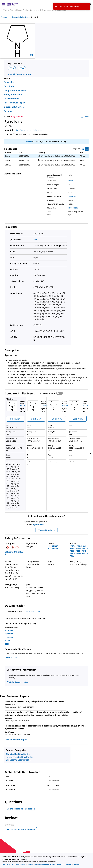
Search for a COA (12, 658)
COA (12, 68)
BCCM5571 (9, 641)
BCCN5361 (9, 634)
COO (22, 68)
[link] (8, 864)
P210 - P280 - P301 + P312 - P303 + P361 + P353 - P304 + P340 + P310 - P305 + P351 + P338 (79, 551)
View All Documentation (19, 74)
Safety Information (13, 94)
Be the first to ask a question (21, 809)
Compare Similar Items (15, 90)
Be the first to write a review (22, 830)
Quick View (15, 419)
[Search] (88, 10)
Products (4, 17)
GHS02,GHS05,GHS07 (14, 553)
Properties (9, 82)
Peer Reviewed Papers (15, 103)
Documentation (11, 99)
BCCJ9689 (9, 644)
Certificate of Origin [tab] (33, 611)
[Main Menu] (3, 4)
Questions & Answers (14, 107)
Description (9, 86)
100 (35, 240)
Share (85, 117)
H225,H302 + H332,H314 (54, 547)
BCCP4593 (9, 630)
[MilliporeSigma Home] (12, 4)
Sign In (29, 141)
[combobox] (46, 10)
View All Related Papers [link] (16, 739)
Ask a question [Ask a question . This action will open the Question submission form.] (39, 130)
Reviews (8, 111)
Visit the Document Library (18, 682)
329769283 (72, 196)
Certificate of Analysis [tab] (15, 611)
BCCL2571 (9, 637)
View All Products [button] (46, 530)
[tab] (6, 17)
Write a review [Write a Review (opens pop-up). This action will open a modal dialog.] (25, 130)
